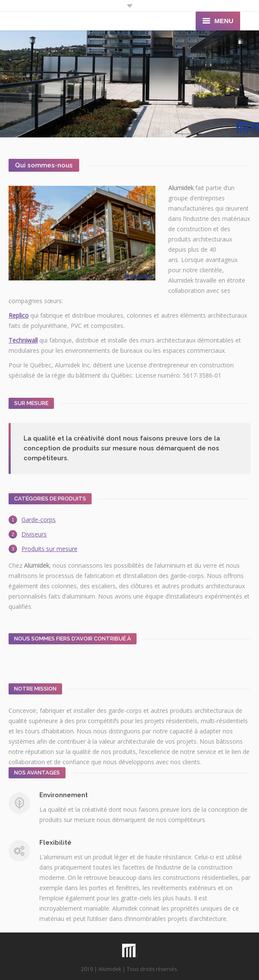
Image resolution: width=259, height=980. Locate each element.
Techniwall (23, 340)
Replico (19, 315)
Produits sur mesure (49, 549)
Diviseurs (34, 534)
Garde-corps (39, 520)
